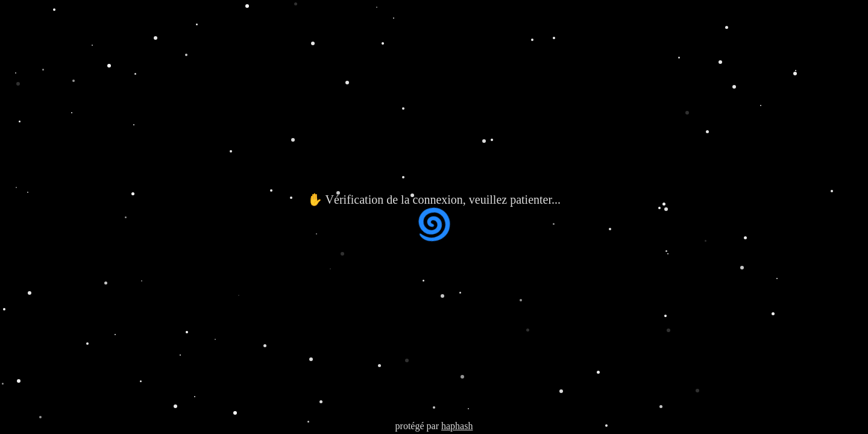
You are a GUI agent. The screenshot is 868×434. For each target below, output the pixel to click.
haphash (457, 426)
